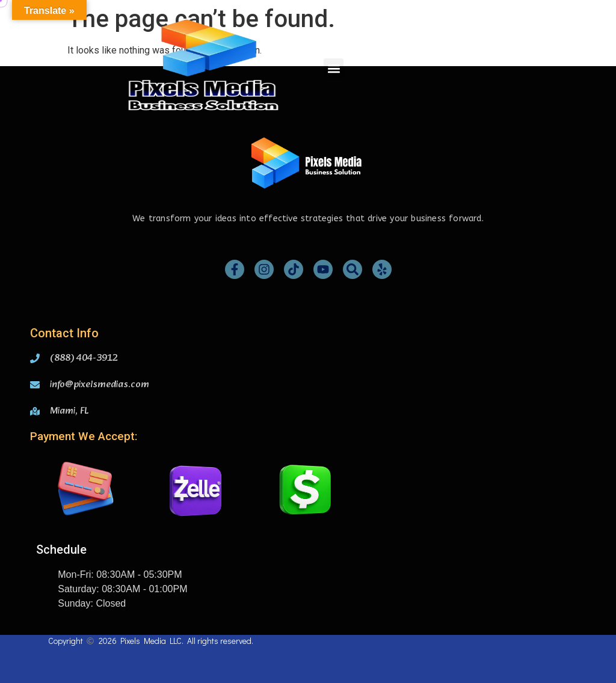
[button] (334, 68)
